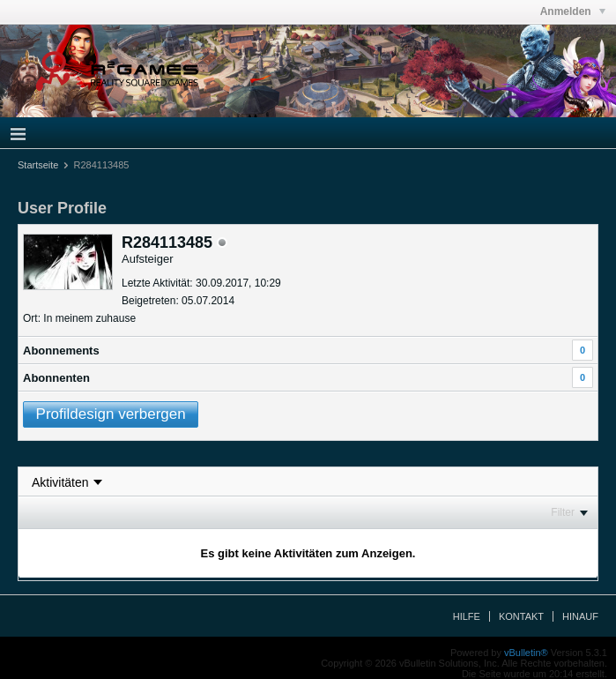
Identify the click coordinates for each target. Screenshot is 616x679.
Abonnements (61, 351)
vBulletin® (526, 653)
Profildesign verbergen (111, 414)
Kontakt (521, 616)
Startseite (38, 165)
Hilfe (467, 616)
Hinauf (580, 616)
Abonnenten (56, 378)
